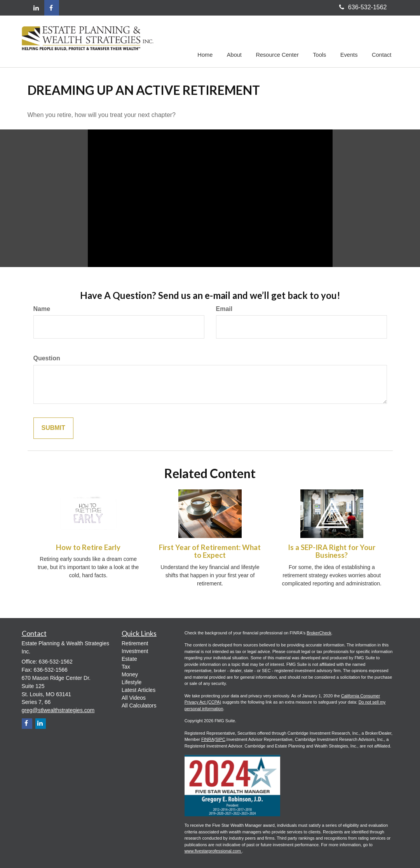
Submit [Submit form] (53, 428)
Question (47, 358)
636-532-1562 (363, 7)
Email (224, 309)
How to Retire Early (88, 547)
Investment (135, 651)
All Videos (134, 698)
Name (42, 309)
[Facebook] (52, 8)
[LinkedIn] (36, 8)
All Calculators (139, 706)
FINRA (208, 739)
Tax (126, 667)
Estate (129, 659)
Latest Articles (139, 690)
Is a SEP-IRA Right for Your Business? (332, 551)
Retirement (135, 643)
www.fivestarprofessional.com (213, 851)
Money (130, 674)
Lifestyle (132, 682)
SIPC (220, 739)
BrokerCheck (319, 633)
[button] (237, 40)
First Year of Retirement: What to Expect (210, 551)
